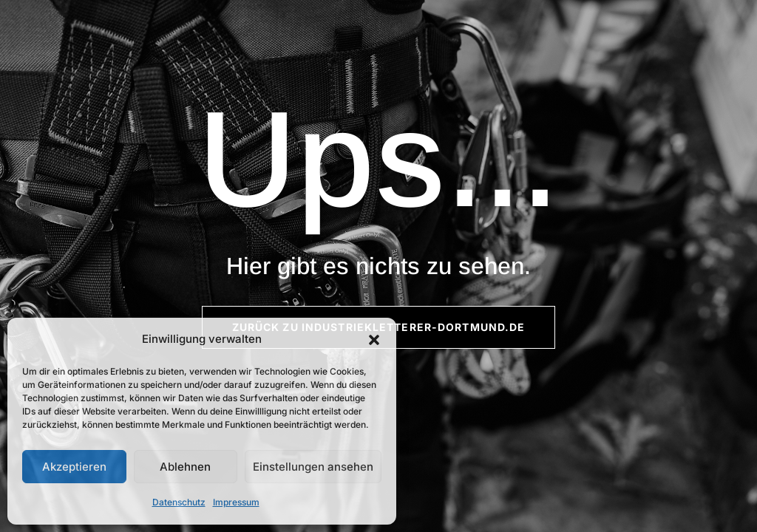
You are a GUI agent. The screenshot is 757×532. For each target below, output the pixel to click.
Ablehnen (185, 467)
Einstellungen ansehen (313, 467)
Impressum (236, 502)
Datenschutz (179, 502)
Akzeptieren (74, 467)
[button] (374, 340)
